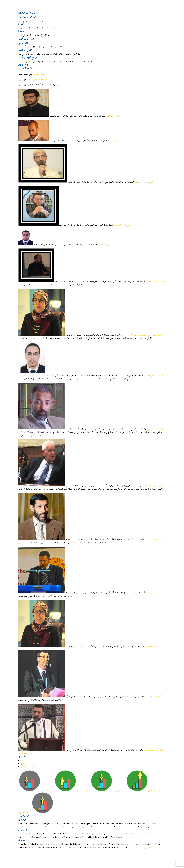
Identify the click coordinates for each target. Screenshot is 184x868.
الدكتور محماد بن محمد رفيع (156, 429)
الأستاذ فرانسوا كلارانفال (154, 697)
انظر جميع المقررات (27, 761)
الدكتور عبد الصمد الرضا (153, 593)
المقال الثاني (22, 840)
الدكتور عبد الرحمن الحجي (156, 486)
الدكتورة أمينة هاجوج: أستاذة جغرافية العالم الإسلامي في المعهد (141, 335)
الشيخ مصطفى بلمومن (63, 85)
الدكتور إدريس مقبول (113, 116)
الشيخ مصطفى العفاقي (40, 80)
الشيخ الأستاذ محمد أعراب (122, 225)
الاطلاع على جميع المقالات (144, 847)
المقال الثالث (22, 820)
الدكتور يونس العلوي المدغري (154, 750)
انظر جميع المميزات (25, 62)
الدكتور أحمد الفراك (157, 539)
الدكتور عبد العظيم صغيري (154, 375)
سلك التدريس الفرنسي (28, 767)
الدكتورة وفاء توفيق (150, 647)
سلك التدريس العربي (27, 764)
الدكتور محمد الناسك (105, 245)
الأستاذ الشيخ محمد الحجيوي (156, 281)
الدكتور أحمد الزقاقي (120, 141)
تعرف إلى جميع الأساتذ (26, 754)
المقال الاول (23, 830)
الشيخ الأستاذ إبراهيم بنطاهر (144, 182)
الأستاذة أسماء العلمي (40, 74)
